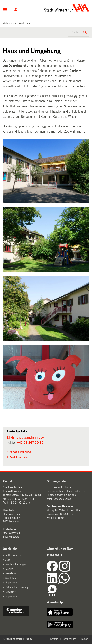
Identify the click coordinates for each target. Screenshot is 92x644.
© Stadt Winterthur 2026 (17, 639)
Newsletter (11, 573)
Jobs (8, 560)
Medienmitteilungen (16, 564)
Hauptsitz (8, 510)
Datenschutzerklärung (17, 587)
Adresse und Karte (20, 452)
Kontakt (54, 639)
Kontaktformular (19, 457)
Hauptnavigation (5, 10)
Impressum (11, 596)
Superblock (11, 583)
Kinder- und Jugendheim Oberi (26, 437)
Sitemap (84, 639)
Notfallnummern (14, 555)
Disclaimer (11, 592)
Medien (9, 569)
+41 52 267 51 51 (31, 495)
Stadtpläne (11, 578)
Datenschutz (69, 639)
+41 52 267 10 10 (30, 443)
